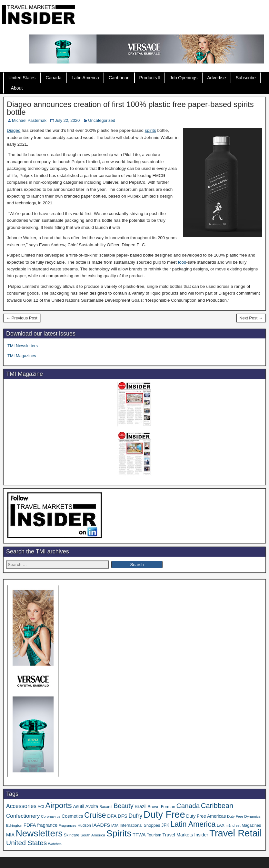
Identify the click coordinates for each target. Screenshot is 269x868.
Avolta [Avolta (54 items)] (92, 806)
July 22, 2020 (67, 120)
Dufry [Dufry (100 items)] (135, 816)
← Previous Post (22, 318)
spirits (150, 130)
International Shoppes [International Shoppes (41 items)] (140, 825)
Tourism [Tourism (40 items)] (154, 835)
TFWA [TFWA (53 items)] (139, 835)
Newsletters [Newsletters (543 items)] (39, 833)
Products (148, 78)
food (182, 262)
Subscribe (246, 78)
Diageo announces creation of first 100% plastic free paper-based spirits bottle (130, 108)
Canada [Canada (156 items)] (188, 806)
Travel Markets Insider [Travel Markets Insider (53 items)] (185, 835)
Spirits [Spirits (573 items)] (119, 833)
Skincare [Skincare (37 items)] (72, 835)
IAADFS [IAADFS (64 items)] (101, 825)
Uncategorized (102, 120)
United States (22, 78)
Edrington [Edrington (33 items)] (14, 825)
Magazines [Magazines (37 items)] (251, 825)
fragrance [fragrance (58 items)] (47, 825)
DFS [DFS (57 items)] (123, 816)
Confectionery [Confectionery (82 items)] (23, 816)
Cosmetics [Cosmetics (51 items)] (72, 816)
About (17, 88)
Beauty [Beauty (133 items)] (123, 806)
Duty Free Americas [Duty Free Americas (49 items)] (206, 816)
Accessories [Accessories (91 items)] (21, 806)
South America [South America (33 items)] (93, 835)
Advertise (216, 78)
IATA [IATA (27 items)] (115, 825)
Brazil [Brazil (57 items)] (140, 806)
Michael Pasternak (29, 120)
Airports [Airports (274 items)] (59, 805)
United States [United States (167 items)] (26, 843)
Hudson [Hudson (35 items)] (84, 825)
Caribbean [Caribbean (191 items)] (217, 806)
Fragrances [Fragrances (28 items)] (68, 825)
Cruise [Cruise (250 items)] (95, 815)
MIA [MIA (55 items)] (10, 835)
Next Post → (251, 318)
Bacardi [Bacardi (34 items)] (106, 807)
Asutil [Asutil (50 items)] (79, 806)
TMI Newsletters (23, 346)
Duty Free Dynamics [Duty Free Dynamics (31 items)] (244, 816)
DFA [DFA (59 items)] (112, 816)
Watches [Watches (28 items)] (55, 844)
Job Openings (184, 78)
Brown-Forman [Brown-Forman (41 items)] (161, 807)
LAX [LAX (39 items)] (221, 825)
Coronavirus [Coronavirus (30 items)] (51, 816)
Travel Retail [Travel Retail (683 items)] (236, 833)
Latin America (85, 78)
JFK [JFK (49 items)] (165, 825)
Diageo (14, 130)
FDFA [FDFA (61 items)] (30, 825)
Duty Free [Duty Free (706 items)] (164, 814)
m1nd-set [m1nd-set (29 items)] (233, 825)
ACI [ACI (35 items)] (41, 807)
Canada (54, 78)
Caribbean (119, 78)
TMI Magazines (22, 356)
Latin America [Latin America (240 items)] (193, 824)
